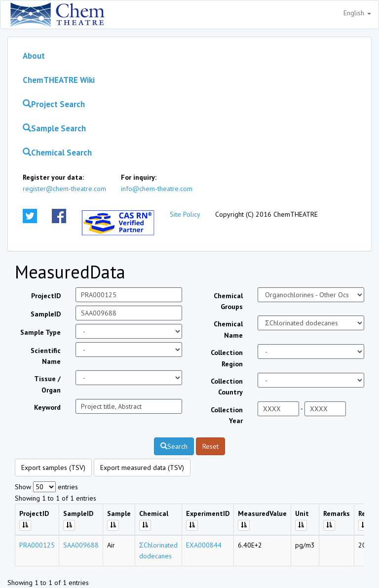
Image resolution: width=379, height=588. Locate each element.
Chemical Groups (228, 301)
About (34, 56)
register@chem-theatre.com (64, 189)
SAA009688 (81, 545)
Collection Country (227, 387)
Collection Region (227, 358)
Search (174, 446)
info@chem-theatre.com (157, 189)
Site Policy (185, 214)
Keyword (47, 407)
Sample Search (54, 128)
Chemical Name (228, 329)
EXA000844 (204, 545)
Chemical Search (57, 153)
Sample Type (40, 332)
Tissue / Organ (47, 384)
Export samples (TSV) (53, 468)
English (357, 13)
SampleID (46, 314)
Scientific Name (46, 356)
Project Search (54, 104)
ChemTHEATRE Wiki (59, 80)
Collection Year (227, 415)
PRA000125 (37, 545)
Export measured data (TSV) (142, 468)
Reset (210, 446)
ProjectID (46, 296)
